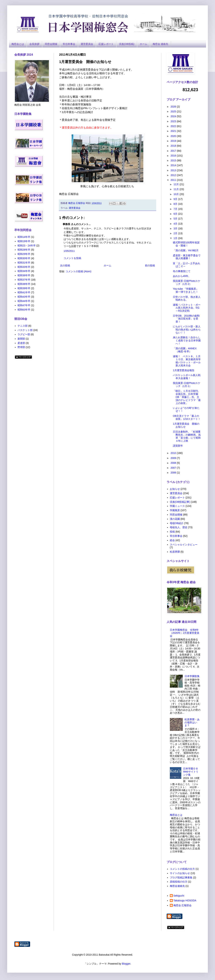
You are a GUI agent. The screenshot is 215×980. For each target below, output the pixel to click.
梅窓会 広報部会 (183, 905)
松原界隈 (175, 552)
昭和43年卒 (24, 297)
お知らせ (175, 489)
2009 (174, 458)
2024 (174, 116)
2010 (174, 453)
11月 (176, 189)
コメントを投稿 (72, 258)
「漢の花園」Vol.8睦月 (186, 250)
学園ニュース (177, 506)
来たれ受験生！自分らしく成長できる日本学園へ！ (187, 340)
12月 (176, 184)
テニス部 (23, 326)
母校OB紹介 (177, 523)
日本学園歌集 (192, 676)
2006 (174, 473)
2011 (174, 180)
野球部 (21, 347)
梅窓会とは (18, 44)
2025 (174, 111)
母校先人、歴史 (179, 527)
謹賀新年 (178, 446)
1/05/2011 (69, 251)
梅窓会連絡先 (177, 886)
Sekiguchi (179, 896)
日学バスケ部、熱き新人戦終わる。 (187, 298)
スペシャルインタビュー (184, 545)
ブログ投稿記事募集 (181, 878)
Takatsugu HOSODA (185, 900)
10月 (176, 194)
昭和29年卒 (24, 254)
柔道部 (21, 343)
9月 (176, 199)
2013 (174, 170)
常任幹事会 (69, 44)
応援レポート (106, 44)
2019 (174, 141)
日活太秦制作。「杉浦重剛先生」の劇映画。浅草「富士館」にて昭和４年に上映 (187, 436)
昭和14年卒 (24, 237)
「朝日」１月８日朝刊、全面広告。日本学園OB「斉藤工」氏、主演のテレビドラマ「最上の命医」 (187, 397)
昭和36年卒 (24, 275)
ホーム (144, 44)
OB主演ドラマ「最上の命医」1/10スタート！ (187, 417)
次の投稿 (65, 265)
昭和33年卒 (24, 267)
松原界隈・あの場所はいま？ (192, 722)
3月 (176, 228)
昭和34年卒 (24, 271)
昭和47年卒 (24, 305)
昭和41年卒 (24, 292)
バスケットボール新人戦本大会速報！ (187, 377)
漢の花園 (175, 519)
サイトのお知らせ (180, 873)
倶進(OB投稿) (127, 44)
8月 (176, 204)
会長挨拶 (34, 44)
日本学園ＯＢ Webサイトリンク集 (191, 772)
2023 (174, 121)
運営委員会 (87, 44)
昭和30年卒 (24, 258)
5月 (176, 219)
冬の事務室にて (182, 271)
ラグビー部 (24, 334)
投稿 (172, 532)
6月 (176, 214)
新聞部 (21, 339)
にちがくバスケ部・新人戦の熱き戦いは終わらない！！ (187, 330)
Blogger (126, 964)
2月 (176, 233)
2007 (174, 468)
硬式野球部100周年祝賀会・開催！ (186, 244)
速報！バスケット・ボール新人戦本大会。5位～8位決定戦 (187, 308)
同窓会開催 (51, 44)
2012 (174, 175)
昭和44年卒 (24, 301)
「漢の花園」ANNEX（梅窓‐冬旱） (185, 350)
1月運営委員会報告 (184, 370)
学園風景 (175, 510)
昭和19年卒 (24, 241)
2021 (174, 131)
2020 (174, 136)
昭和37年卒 (24, 280)
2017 (174, 151)
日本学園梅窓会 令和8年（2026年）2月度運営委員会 (185, 633)
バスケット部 (25, 330)
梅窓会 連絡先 (161, 44)
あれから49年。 (182, 276)
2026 (174, 107)
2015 (174, 160)
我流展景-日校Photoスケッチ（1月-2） (187, 282)
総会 (172, 540)
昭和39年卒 (24, 288)
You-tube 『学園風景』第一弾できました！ (186, 290)
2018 (174, 146)
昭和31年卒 (24, 263)
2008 (174, 463)
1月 (176, 238)
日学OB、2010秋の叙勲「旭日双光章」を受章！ (186, 319)
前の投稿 (150, 265)
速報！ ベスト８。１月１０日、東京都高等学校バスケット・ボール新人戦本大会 (187, 361)
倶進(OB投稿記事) (180, 502)
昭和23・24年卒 (27, 246)
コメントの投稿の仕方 (182, 869)
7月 (176, 209)
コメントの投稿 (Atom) (78, 271)
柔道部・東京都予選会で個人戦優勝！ (187, 257)
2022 (174, 126)
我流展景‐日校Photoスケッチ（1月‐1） (187, 385)
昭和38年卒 (24, 284)
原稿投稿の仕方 (179, 882)
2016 (174, 156)
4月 (176, 224)
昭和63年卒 (24, 310)
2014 (174, 165)
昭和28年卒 (24, 250)
